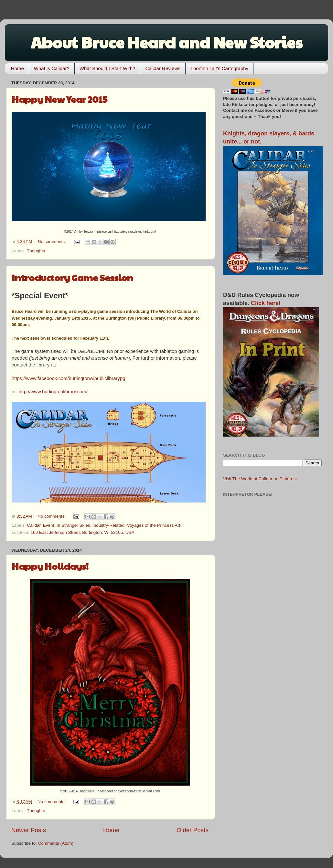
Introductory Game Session (72, 277)
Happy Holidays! (50, 566)
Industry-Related (108, 525)
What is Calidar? (52, 68)
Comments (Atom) (56, 843)
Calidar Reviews (163, 68)
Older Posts (193, 830)
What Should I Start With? (107, 68)
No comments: (53, 242)
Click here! (266, 303)
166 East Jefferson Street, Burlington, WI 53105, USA (83, 532)
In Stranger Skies (73, 525)
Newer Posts (29, 830)
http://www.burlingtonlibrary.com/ (53, 392)
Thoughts (36, 251)
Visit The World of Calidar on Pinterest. (261, 479)
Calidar (34, 525)
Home (17, 68)
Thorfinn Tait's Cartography (219, 68)
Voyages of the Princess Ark (154, 525)
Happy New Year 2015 (59, 99)
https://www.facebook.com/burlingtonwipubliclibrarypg (68, 378)
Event (49, 525)
